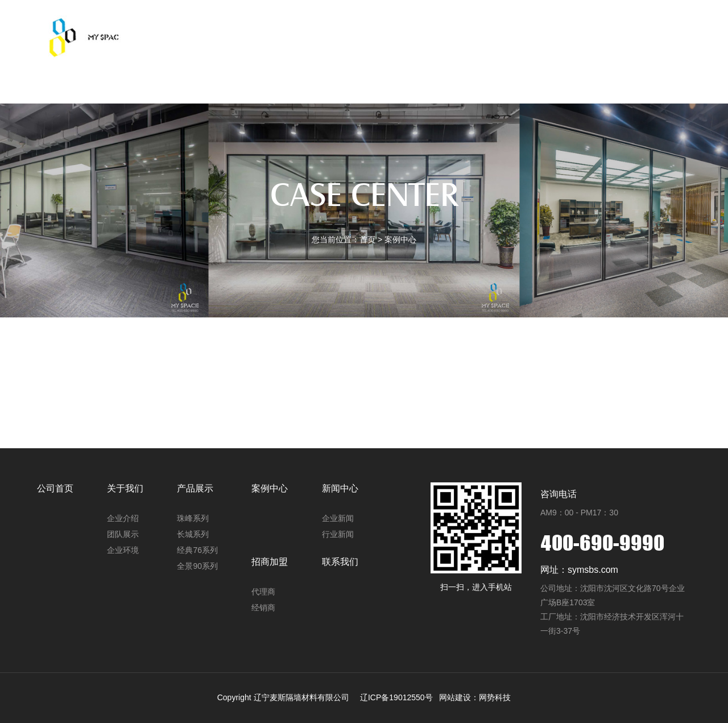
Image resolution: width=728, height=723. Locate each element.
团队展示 (123, 534)
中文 (628, 71)
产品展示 (308, 71)
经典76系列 (197, 550)
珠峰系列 (193, 518)
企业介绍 (123, 518)
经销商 (263, 608)
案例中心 (373, 71)
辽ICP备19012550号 (396, 697)
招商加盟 (502, 71)
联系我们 (566, 71)
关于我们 (244, 71)
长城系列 (193, 534)
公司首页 (179, 71)
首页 (367, 239)
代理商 (263, 592)
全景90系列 (197, 566)
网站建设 (455, 697)
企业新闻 (338, 518)
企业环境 (123, 550)
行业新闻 (338, 534)
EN (657, 71)
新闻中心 (437, 71)
